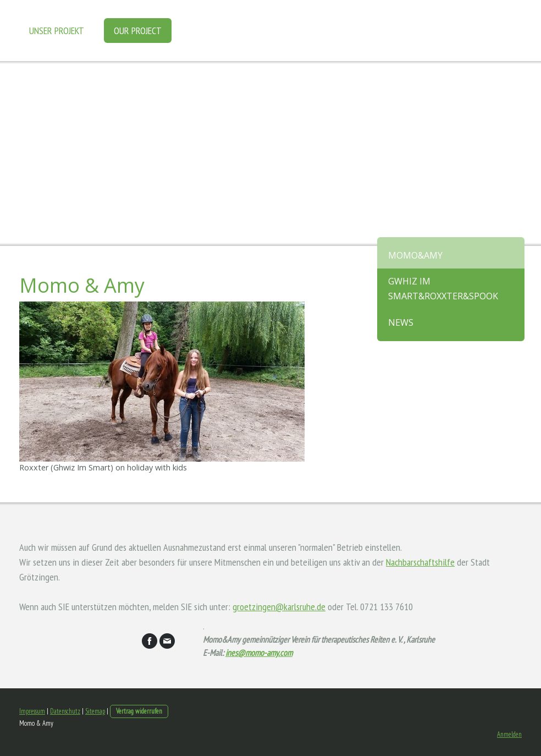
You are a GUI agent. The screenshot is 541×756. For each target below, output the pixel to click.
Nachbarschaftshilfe (420, 562)
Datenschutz (65, 711)
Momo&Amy (415, 255)
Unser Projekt (57, 31)
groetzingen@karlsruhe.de (279, 607)
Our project (138, 31)
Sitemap (95, 711)
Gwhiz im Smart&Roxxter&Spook (443, 289)
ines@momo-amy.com (259, 653)
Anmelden (509, 734)
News (401, 322)
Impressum (32, 711)
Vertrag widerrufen (139, 711)
